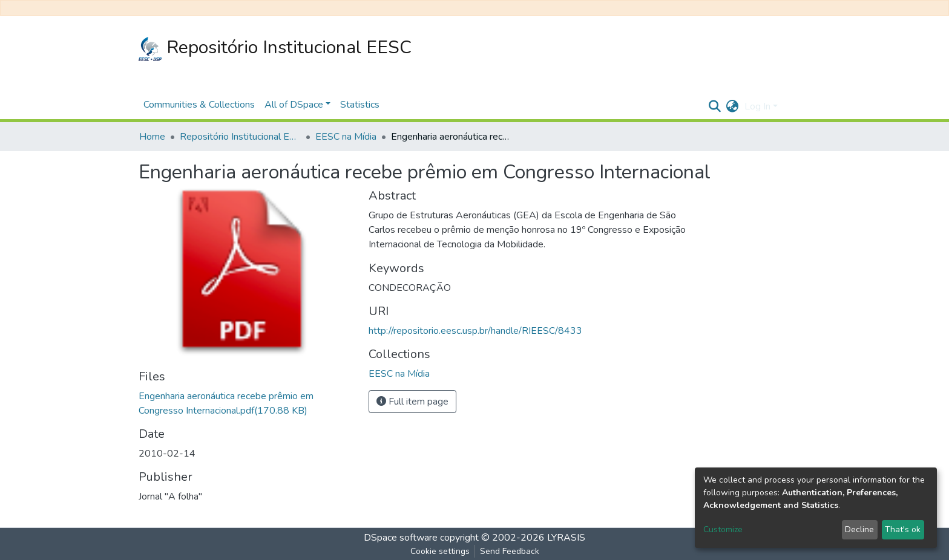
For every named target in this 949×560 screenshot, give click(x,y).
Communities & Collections (199, 105)
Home (152, 137)
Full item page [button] (412, 402)
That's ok (903, 529)
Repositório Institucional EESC (275, 48)
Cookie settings (440, 551)
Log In (757, 106)
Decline (859, 529)
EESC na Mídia (346, 137)
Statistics (360, 105)
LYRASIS (566, 538)
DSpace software (401, 538)
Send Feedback (510, 551)
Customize (723, 529)
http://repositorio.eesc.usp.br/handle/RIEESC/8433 (475, 331)
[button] (732, 106)
